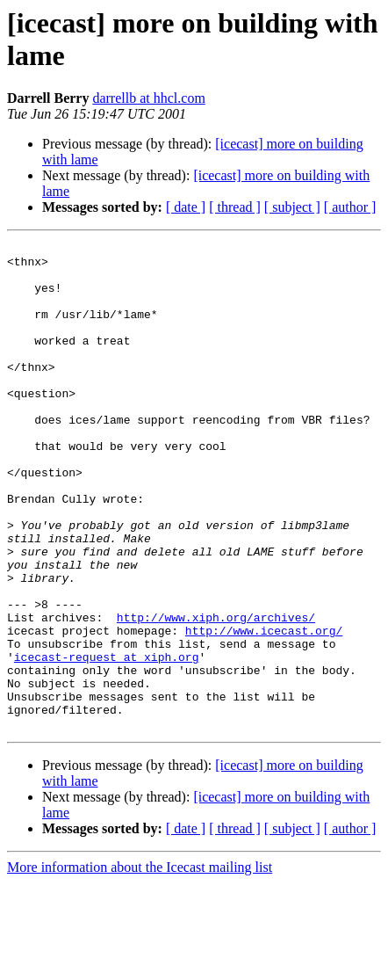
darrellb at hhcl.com (148, 98)
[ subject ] (292, 207)
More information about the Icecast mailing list (140, 965)
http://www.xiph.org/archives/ (216, 693)
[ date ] (186, 207)
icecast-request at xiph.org (107, 741)
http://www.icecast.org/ (264, 709)
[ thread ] (235, 207)
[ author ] (350, 207)
